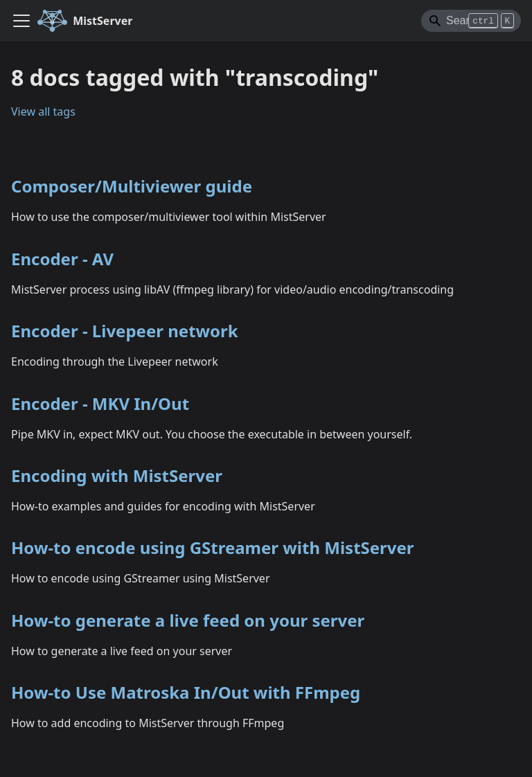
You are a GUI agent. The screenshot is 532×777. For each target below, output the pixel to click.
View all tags (43, 111)
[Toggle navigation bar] (21, 21)
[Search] (471, 21)
